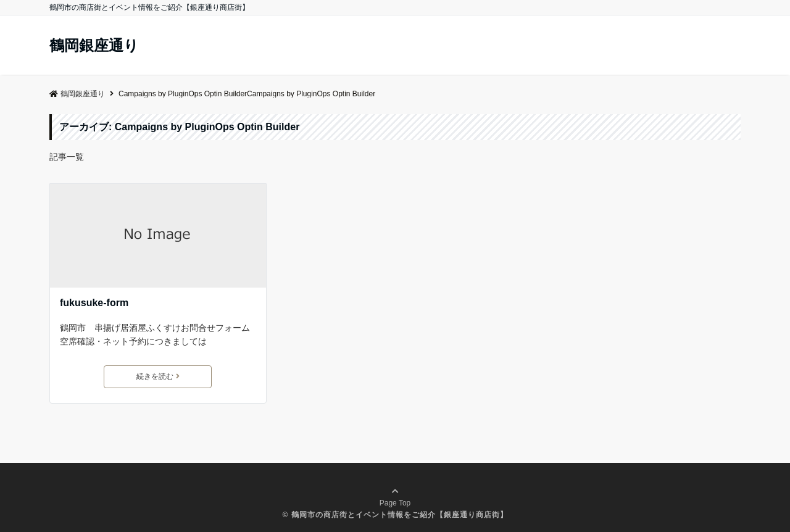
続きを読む (158, 376)
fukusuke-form (94, 303)
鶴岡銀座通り (94, 46)
